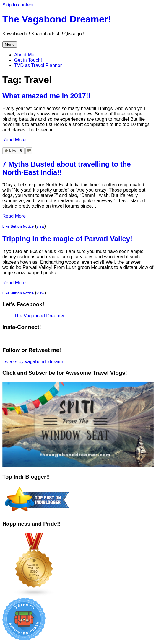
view (40, 226)
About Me (24, 55)
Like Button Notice (18, 226)
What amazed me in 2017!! (47, 96)
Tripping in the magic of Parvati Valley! (67, 239)
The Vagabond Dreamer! (57, 19)
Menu (10, 44)
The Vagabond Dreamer (39, 316)
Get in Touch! (28, 60)
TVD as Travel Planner (38, 65)
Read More (14, 140)
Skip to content (18, 5)
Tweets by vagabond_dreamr (33, 362)
